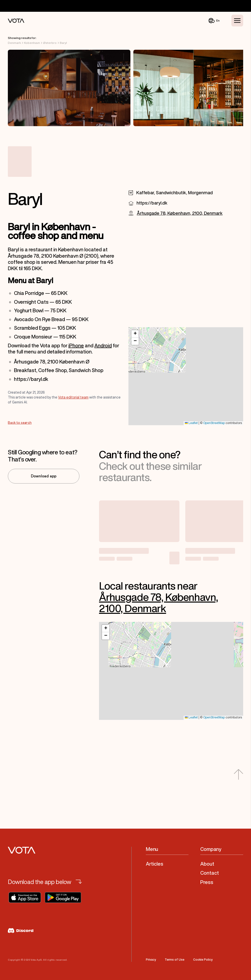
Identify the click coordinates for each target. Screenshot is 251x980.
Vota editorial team (73, 397)
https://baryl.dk (152, 203)
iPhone (76, 345)
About (207, 864)
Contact (210, 873)
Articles (155, 864)
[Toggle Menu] (237, 21)
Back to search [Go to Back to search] (20, 423)
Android (103, 345)
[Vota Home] (16, 21)
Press (207, 882)
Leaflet (191, 423)
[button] (135, 334)
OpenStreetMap (214, 423)
